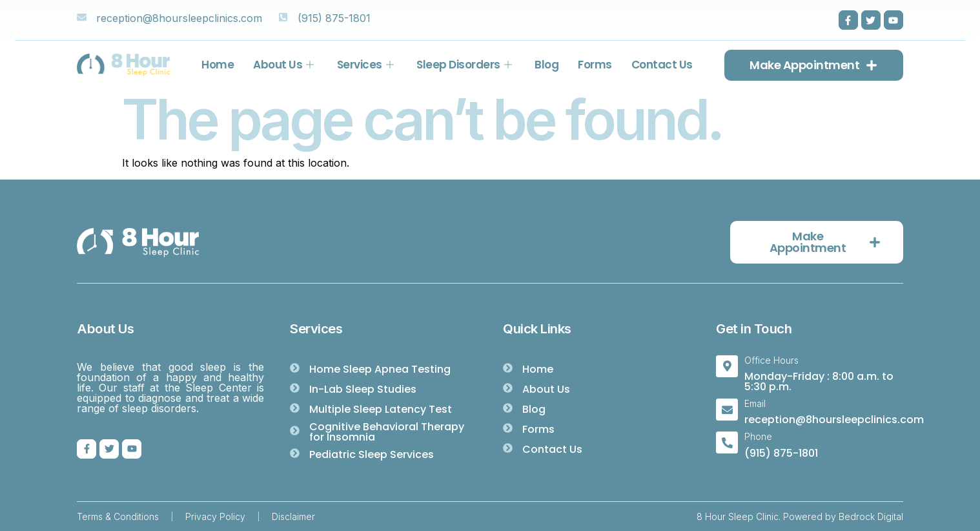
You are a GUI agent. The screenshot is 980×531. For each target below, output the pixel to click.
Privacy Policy (215, 516)
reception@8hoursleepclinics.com (834, 420)
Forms (595, 65)
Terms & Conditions (118, 516)
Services (365, 65)
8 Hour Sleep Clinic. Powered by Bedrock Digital (800, 516)
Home (218, 65)
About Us (283, 65)
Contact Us (662, 65)
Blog (546, 65)
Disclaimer (293, 516)
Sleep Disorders (464, 65)
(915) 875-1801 (781, 453)
